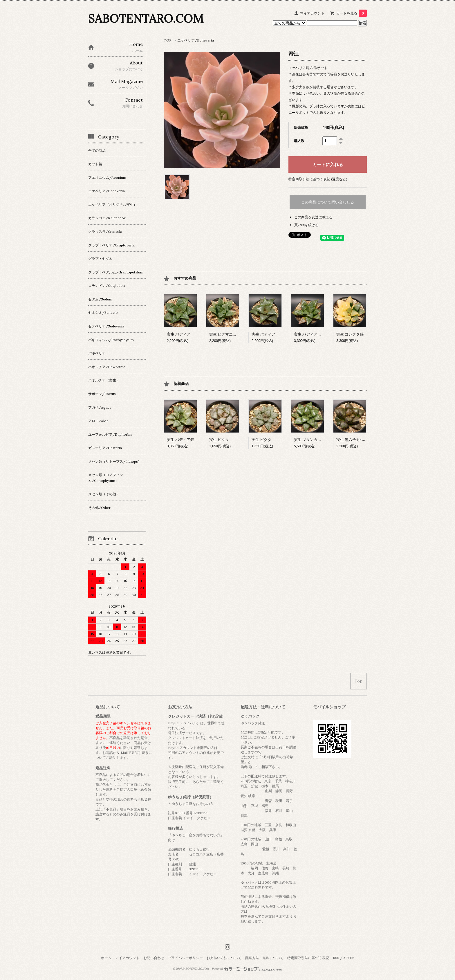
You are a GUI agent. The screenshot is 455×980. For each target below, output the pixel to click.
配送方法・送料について (264, 958)
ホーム (106, 958)
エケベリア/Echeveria (196, 40)
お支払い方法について (224, 958)
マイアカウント (312, 13)
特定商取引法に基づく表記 (308, 958)
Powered (247, 969)
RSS (336, 958)
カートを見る (352, 13)
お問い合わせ (154, 958)
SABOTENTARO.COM (146, 18)
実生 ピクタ (219, 440)
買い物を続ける (306, 225)
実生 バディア (179, 334)
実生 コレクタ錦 (350, 334)
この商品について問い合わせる (328, 202)
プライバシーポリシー (185, 958)
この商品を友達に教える (313, 217)
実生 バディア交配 (309, 334)
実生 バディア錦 (180, 440)
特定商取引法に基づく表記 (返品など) (318, 179)
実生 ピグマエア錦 (225, 334)
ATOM (349, 958)
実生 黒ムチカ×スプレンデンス (362, 440)
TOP (168, 40)
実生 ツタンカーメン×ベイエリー (322, 440)
